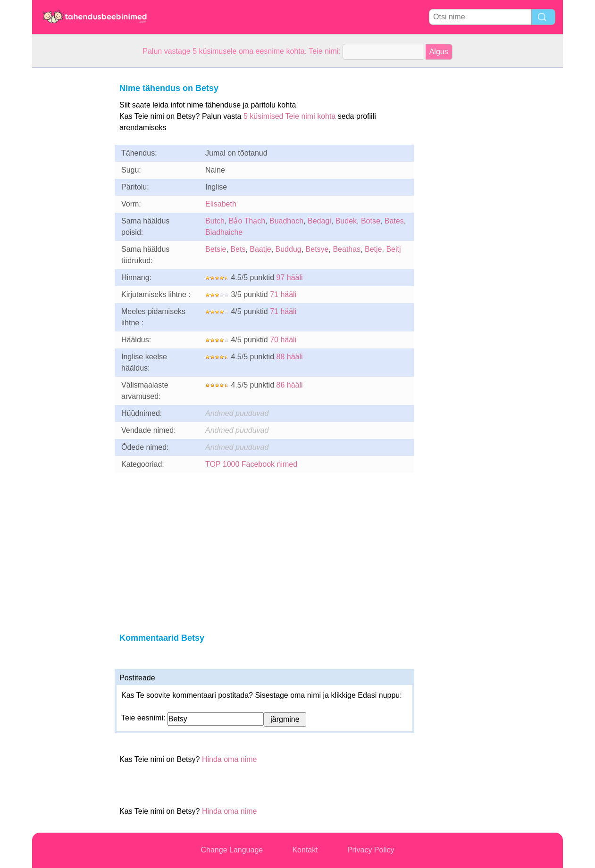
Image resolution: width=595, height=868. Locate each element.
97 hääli (290, 277)
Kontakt (305, 850)
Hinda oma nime (230, 759)
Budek (346, 221)
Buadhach (286, 221)
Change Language (232, 850)
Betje (373, 249)
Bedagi (319, 221)
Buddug (289, 249)
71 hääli (283, 294)
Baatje (260, 249)
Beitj (393, 249)
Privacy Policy (371, 850)
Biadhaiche (224, 232)
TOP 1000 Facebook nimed (251, 464)
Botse (371, 221)
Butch (215, 221)
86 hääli (290, 385)
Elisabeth (221, 204)
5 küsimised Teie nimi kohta (289, 116)
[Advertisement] (70, 209)
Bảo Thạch (247, 221)
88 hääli (290, 357)
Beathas (347, 249)
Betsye (317, 249)
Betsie (216, 249)
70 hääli (283, 340)
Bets (238, 249)
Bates (394, 221)
